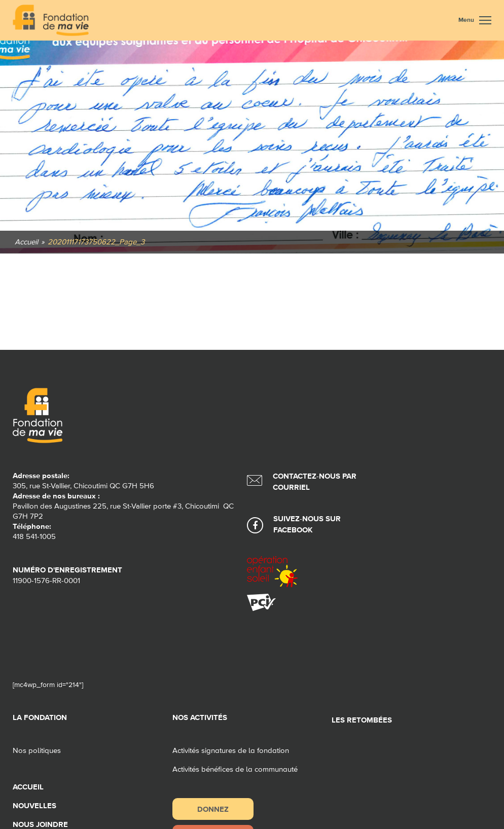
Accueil (28, 787)
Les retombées (362, 720)
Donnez (213, 809)
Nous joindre (40, 825)
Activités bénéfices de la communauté (235, 769)
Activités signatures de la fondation (231, 751)
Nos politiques (37, 751)
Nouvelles (34, 806)
